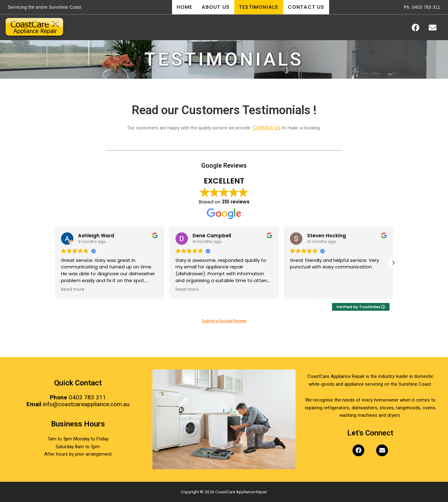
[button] (393, 263)
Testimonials (259, 7)
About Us (216, 7)
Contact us (266, 128)
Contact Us (306, 7)
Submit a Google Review (224, 321)
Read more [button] (73, 290)
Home (185, 7)
